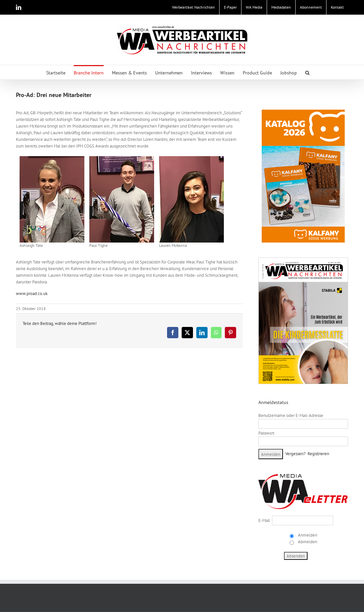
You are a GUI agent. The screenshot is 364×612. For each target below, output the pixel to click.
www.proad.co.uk (32, 294)
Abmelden (307, 542)
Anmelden (307, 535)
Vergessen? (295, 454)
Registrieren (318, 454)
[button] (307, 72)
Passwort (266, 433)
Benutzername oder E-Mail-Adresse (291, 415)
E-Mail (264, 520)
